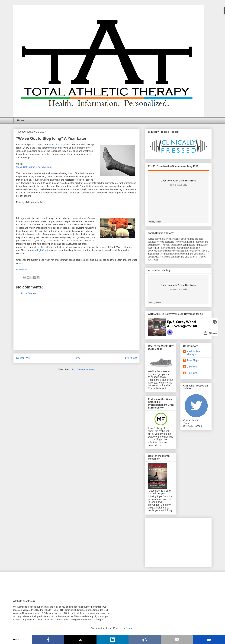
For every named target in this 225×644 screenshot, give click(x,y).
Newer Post (23, 358)
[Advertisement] (76, 325)
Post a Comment (29, 293)
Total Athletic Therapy (194, 353)
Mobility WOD (56, 145)
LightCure (42, 250)
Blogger (130, 628)
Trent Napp (193, 360)
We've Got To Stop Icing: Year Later (34, 167)
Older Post (130, 358)
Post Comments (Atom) (83, 369)
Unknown (192, 367)
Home (21, 120)
